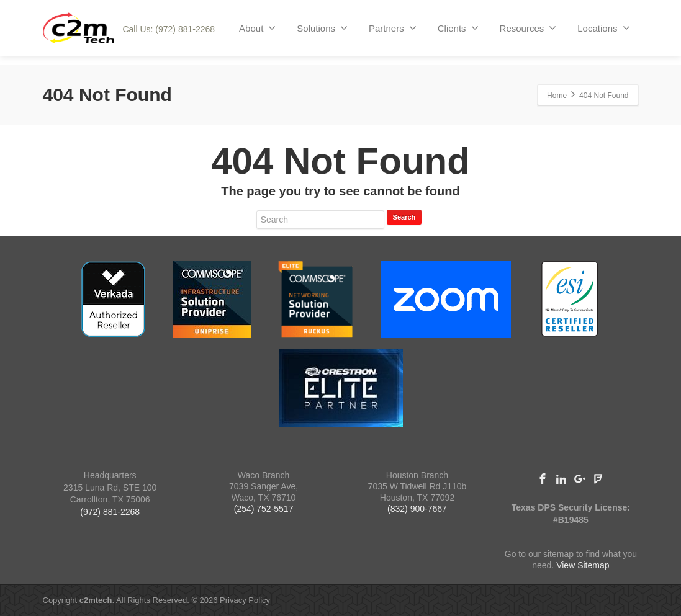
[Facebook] (543, 479)
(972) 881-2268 (110, 512)
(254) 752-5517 (264, 509)
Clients (458, 28)
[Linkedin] (561, 479)
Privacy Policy (245, 600)
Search (404, 217)
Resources (528, 28)
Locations (603, 28)
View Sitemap (583, 565)
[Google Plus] (580, 479)
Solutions (322, 28)
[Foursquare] (598, 479)
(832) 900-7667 (417, 509)
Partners (393, 28)
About (257, 28)
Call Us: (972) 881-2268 (169, 29)
